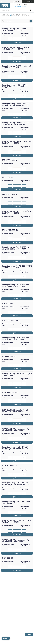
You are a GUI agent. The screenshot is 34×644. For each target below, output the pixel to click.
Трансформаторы (5, 16)
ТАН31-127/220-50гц (11, 321)
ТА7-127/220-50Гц (10, 194)
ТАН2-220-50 (7, 304)
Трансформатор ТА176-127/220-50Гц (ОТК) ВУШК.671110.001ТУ (16, 123)
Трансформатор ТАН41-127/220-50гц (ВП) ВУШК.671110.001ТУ (16, 339)
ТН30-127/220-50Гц (10, 392)
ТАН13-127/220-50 (10, 230)
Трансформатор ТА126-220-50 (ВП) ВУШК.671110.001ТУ (17, 67)
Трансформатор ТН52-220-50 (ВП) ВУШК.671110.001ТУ (16, 521)
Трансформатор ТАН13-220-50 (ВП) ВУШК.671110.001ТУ (17, 267)
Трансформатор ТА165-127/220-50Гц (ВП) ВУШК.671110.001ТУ (16, 105)
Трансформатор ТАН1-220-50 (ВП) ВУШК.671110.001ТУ (16, 212)
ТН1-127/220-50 (9, 356)
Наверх (29, 635)
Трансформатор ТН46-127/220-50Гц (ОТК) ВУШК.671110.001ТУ (15, 484)
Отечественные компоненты (19, 14)
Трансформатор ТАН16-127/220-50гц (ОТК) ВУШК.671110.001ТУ (16, 286)
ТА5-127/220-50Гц (10, 160)
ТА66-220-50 (7, 177)
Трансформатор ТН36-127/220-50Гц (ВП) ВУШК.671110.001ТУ (15, 448)
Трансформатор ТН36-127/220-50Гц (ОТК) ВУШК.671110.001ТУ (15, 429)
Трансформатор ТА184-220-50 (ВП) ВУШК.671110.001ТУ (17, 142)
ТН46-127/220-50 (9, 466)
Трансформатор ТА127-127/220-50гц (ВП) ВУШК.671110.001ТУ (16, 86)
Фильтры (6, 638)
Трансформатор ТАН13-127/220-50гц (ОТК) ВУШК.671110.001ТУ (16, 248)
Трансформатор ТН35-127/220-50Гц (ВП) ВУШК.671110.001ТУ (15, 410)
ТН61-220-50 (7, 558)
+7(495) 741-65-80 (21, 5)
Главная (3, 14)
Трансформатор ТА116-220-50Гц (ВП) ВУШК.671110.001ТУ (16, 48)
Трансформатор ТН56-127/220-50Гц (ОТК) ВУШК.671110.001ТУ (15, 540)
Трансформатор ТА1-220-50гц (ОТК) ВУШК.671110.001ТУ (14, 29)
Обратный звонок (21, 7)
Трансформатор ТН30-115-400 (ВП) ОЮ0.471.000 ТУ (17, 374)
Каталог (9, 14)
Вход (14, 2)
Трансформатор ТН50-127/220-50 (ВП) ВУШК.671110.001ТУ (16, 503)
